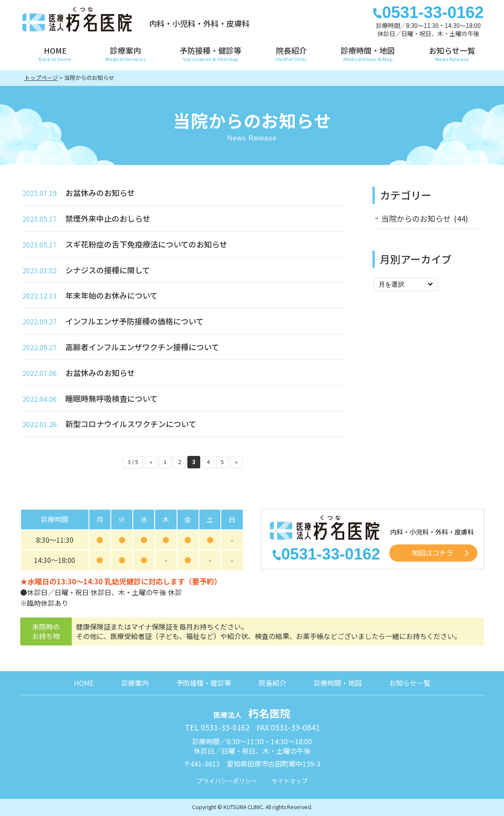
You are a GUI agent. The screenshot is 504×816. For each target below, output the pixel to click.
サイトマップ (290, 781)
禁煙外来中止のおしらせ (108, 218)
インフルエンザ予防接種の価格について (134, 321)
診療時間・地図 (338, 683)
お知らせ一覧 (410, 683)
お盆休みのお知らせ (100, 193)
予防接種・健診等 (204, 683)
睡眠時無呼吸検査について (111, 398)
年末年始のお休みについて (111, 295)
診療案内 (135, 683)
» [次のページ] (236, 462)
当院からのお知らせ (416, 218)
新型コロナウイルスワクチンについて (131, 424)
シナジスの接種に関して (108, 270)
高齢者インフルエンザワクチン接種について (142, 347)
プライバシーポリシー (227, 781)
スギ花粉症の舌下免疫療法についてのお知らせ (146, 244)
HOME (84, 683)
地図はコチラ (432, 553)
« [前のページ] (151, 462)
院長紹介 (272, 683)
